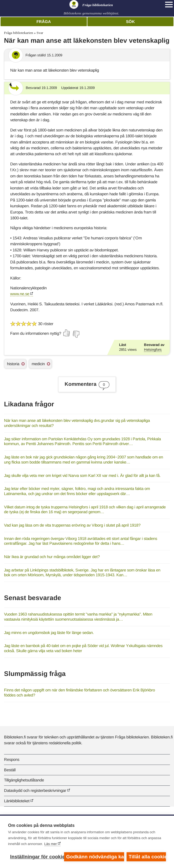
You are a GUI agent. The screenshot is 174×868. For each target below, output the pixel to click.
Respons (12, 759)
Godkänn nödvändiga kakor (95, 857)
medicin (38, 364)
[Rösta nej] (76, 334)
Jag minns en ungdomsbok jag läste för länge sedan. (49, 632)
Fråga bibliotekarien (18, 33)
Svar (40, 33)
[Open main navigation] (169, 5)
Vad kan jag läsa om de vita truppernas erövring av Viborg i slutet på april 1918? (72, 525)
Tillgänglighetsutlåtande (24, 780)
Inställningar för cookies (36, 857)
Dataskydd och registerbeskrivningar (35, 790)
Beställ (10, 770)
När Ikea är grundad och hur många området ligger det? (52, 557)
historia (13, 364)
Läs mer (51, 844)
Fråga (44, 22)
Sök (130, 22)
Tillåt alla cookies (147, 857)
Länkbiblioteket (17, 801)
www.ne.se (20, 294)
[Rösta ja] (67, 333)
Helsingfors (153, 350)
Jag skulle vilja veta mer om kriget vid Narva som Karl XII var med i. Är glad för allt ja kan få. (82, 475)
